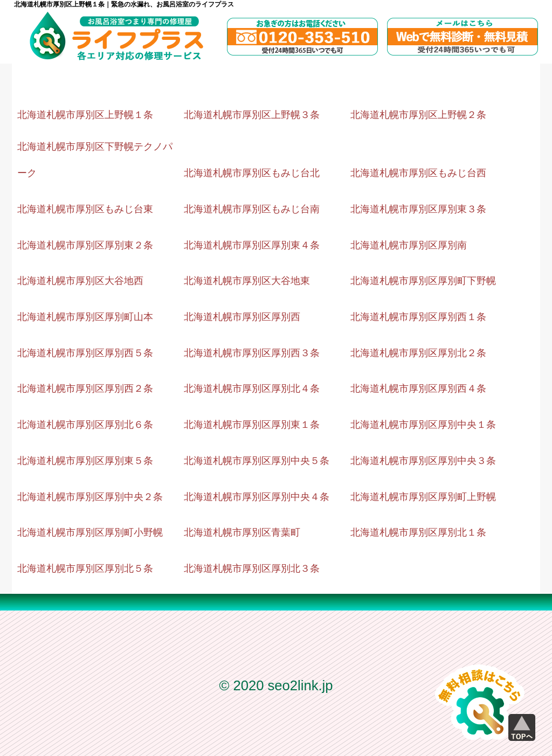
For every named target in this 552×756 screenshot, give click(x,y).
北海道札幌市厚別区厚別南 (409, 245)
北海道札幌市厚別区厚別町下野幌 (423, 281)
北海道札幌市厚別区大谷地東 (247, 281)
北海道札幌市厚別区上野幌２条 (418, 115)
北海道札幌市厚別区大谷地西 (80, 281)
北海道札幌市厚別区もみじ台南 (252, 209)
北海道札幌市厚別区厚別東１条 (252, 425)
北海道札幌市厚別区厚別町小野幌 (90, 532)
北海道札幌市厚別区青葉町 (242, 532)
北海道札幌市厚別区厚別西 (242, 317)
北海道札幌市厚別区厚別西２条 (85, 389)
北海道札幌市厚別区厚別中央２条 (90, 497)
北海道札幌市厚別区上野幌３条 (252, 115)
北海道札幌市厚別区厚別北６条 (85, 425)
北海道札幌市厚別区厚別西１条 (418, 317)
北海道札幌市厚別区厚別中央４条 (257, 497)
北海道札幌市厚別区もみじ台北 (252, 173)
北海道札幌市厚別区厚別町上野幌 (423, 497)
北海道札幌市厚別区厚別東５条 (85, 461)
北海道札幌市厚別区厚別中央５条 (257, 461)
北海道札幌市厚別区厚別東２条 (85, 245)
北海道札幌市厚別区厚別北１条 (418, 532)
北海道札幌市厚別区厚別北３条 (252, 568)
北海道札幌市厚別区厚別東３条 (418, 209)
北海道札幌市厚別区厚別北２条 (418, 353)
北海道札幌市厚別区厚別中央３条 (423, 461)
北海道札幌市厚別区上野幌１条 (85, 115)
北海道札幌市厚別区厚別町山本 (85, 317)
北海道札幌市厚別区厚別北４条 (252, 389)
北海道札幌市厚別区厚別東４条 (252, 245)
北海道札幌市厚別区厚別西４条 (418, 389)
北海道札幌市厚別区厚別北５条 (85, 568)
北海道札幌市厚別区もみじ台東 (85, 209)
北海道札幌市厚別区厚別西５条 (85, 353)
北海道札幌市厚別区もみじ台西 (418, 173)
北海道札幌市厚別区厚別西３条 (252, 353)
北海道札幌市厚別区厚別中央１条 (423, 425)
